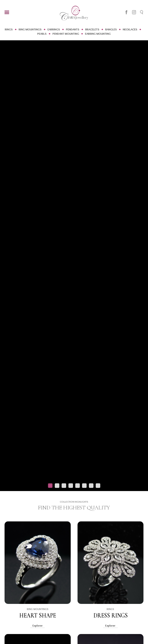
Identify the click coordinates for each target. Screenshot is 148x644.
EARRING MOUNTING (98, 34)
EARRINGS (54, 29)
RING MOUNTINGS (30, 29)
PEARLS (42, 34)
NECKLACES (130, 29)
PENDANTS (73, 29)
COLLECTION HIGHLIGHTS (74, 502)
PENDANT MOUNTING (66, 34)
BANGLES (111, 29)
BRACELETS (92, 29)
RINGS (9, 29)
